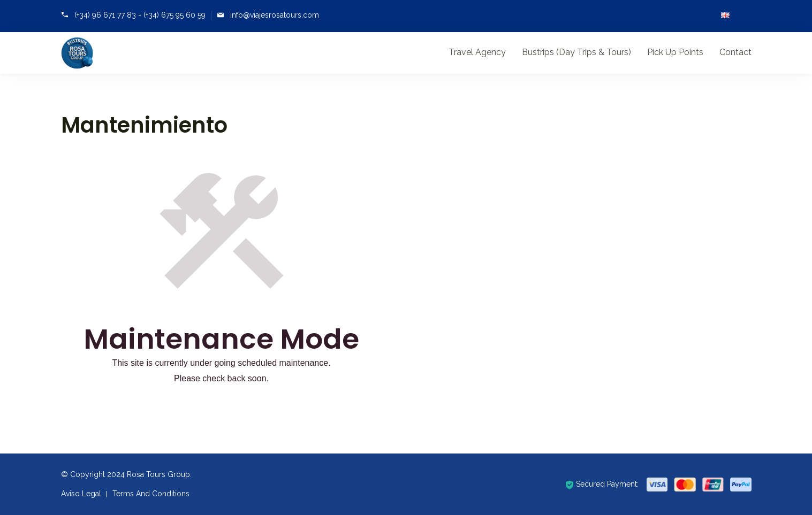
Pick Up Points (675, 52)
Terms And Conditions (151, 494)
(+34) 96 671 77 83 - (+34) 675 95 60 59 (140, 15)
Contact (735, 52)
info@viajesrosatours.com (275, 15)
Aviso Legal (81, 494)
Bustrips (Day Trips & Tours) (576, 52)
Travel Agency (477, 52)
